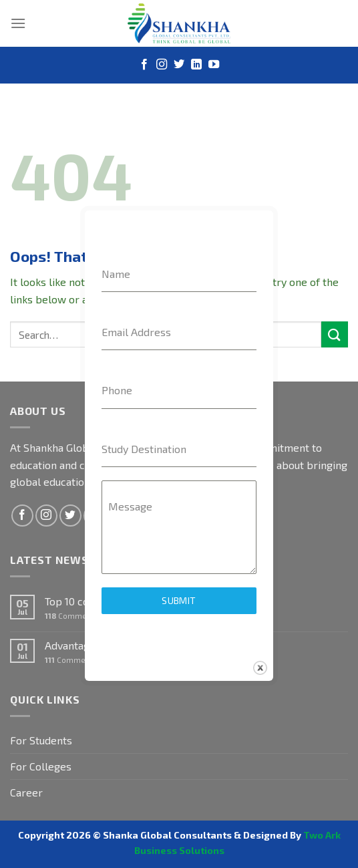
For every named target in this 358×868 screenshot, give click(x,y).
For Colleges (41, 766)
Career (26, 792)
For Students (41, 740)
